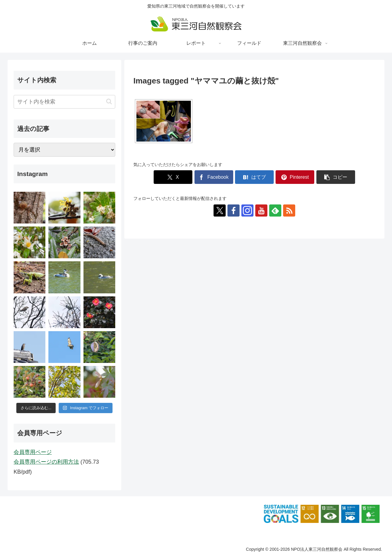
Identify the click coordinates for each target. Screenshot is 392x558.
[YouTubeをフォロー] (261, 210)
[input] (64, 102)
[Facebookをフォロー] (234, 210)
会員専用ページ (33, 452)
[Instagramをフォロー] (247, 210)
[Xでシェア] (173, 177)
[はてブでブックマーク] (254, 177)
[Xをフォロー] (220, 210)
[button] (336, 177)
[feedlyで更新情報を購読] (275, 210)
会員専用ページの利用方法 (46, 462)
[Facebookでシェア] (214, 177)
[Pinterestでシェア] (295, 177)
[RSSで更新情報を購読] (289, 210)
